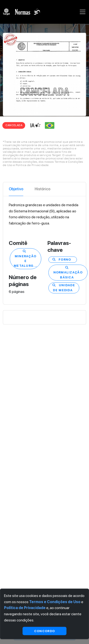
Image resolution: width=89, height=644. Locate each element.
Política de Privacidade (25, 608)
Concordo (44, 631)
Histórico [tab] (42, 189)
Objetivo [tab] (16, 189)
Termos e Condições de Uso (55, 602)
